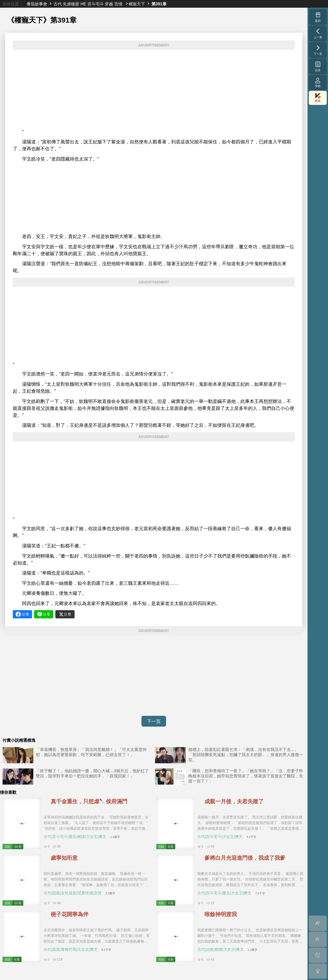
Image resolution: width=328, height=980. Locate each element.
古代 (58, 4)
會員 (318, 98)
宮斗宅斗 (96, 4)
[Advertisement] (154, 89)
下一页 (154, 721)
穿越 (109, 4)
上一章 (318, 33)
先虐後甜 (71, 4)
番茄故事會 (37, 4)
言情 (118, 4)
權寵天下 (137, 4)
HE (83, 4)
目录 (318, 66)
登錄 (318, 82)
